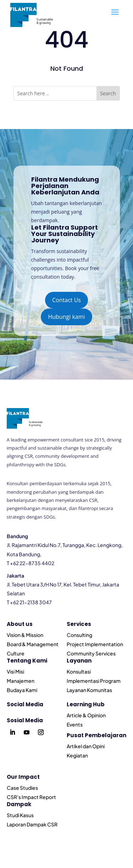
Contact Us (66, 300)
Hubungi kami (66, 317)
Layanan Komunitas (89, 690)
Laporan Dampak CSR (32, 824)
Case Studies (22, 788)
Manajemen (21, 681)
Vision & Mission (25, 635)
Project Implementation (95, 644)
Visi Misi (15, 671)
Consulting (79, 635)
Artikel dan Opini (86, 746)
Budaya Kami (22, 690)
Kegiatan (77, 755)
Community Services (91, 653)
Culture (16, 653)
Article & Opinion (86, 715)
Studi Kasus (20, 815)
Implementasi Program (94, 681)
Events (75, 724)
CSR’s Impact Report (31, 797)
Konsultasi (79, 671)
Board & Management (33, 644)
